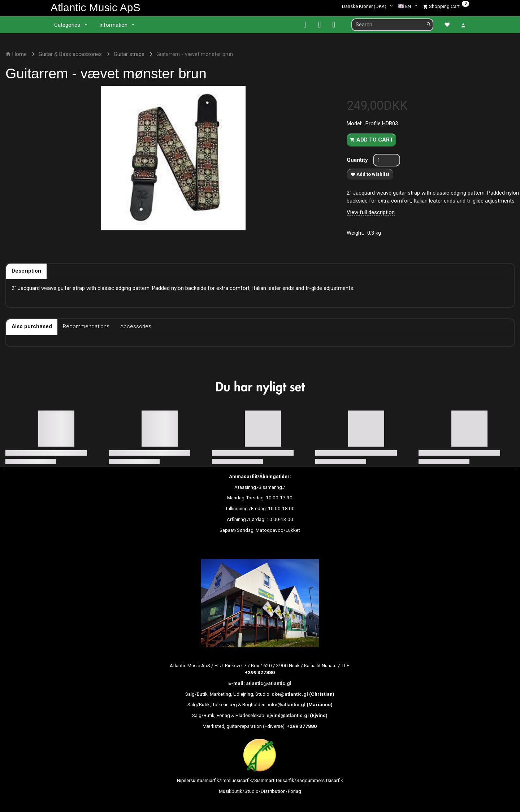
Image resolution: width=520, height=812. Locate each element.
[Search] (429, 25)
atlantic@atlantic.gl (269, 683)
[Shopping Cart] (446, 6)
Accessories (136, 326)
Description (26, 271)
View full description (371, 212)
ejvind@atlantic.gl (288, 715)
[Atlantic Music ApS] (95, 7)
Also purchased (32, 326)
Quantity (358, 160)
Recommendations (86, 326)
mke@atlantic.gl (287, 704)
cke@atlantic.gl (290, 694)
